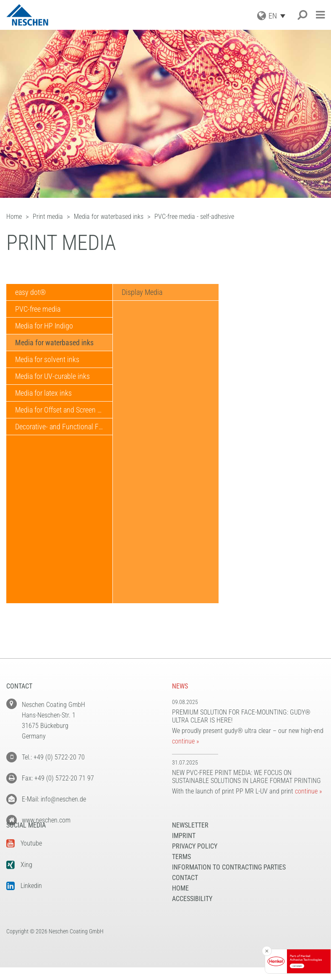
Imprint (184, 848)
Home (180, 901)
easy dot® (30, 292)
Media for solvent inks (47, 359)
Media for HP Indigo (44, 326)
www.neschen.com (46, 820)
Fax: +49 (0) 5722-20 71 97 (58, 778)
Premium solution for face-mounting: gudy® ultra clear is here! (241, 716)
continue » (185, 741)
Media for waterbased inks (54, 343)
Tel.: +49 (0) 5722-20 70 (53, 757)
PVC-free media (38, 309)
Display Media (142, 292)
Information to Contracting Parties (229, 880)
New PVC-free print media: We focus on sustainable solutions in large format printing (246, 777)
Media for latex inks (43, 393)
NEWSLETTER (190, 838)
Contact (185, 890)
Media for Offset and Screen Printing (64, 410)
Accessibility (192, 911)
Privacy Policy (195, 859)
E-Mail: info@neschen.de (54, 799)
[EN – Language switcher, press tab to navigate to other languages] (279, 16)
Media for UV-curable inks (52, 376)
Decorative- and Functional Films (63, 427)
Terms (181, 869)
